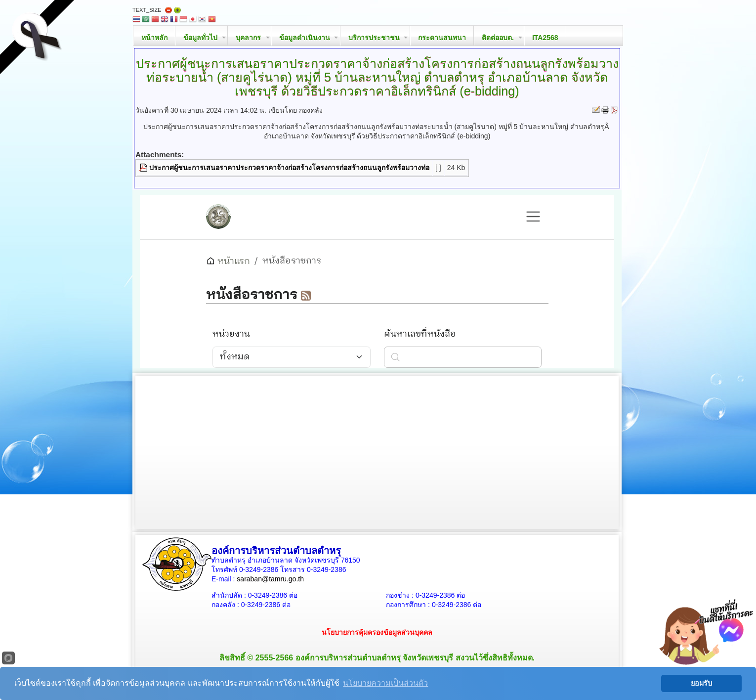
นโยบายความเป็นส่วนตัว (385, 683)
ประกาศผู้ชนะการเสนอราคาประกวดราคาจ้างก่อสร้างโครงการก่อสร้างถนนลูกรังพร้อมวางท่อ (289, 168)
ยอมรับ (701, 683)
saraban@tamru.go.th (270, 579)
